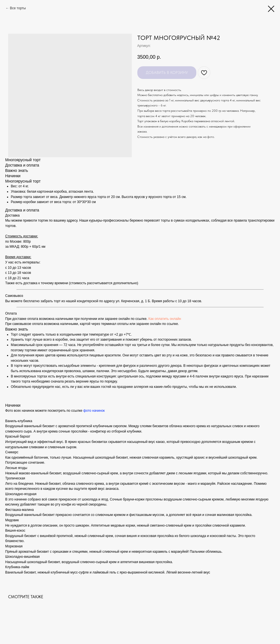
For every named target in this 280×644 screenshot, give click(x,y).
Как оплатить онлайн (165, 319)
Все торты (18, 8)
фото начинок (94, 411)
